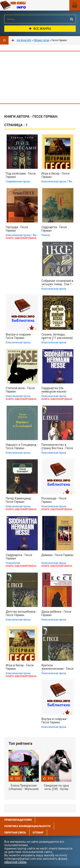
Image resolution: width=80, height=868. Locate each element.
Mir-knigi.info (25, 5)
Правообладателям (18, 820)
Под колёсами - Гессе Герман (21, 175)
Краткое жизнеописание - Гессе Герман (57, 667)
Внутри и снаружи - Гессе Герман (19, 336)
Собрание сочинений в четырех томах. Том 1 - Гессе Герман (57, 283)
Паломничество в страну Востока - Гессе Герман (57, 447)
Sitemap (38, 833)
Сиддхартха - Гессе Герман (19, 557)
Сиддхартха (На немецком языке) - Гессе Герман (55, 390)
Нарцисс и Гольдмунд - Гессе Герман (22, 446)
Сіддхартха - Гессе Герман (54, 229)
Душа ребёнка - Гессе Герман (56, 613)
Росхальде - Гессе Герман (54, 500)
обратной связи (15, 862)
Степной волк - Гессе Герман (20, 390)
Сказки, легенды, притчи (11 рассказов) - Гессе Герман (57, 337)
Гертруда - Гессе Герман (17, 229)
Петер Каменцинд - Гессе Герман (19, 500)
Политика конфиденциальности (27, 826)
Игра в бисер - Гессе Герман (55, 175)
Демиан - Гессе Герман (57, 555)
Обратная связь (15, 833)
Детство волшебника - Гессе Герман (21, 613)
